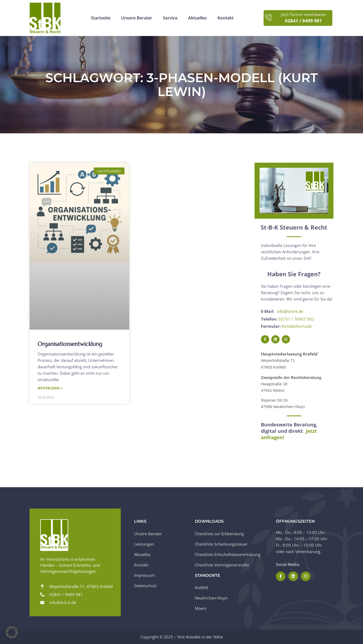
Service (170, 18)
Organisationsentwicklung (70, 344)
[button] (12, 632)
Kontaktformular (297, 326)
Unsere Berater (137, 18)
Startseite (101, 18)
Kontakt (225, 18)
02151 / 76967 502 (296, 319)
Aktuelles (197, 18)
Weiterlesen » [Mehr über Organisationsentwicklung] (50, 388)
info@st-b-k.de (291, 311)
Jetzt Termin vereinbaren (303, 15)
